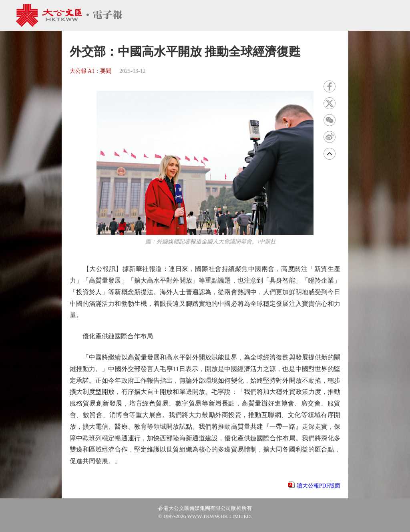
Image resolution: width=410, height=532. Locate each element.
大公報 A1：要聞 (91, 71)
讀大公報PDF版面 (319, 486)
